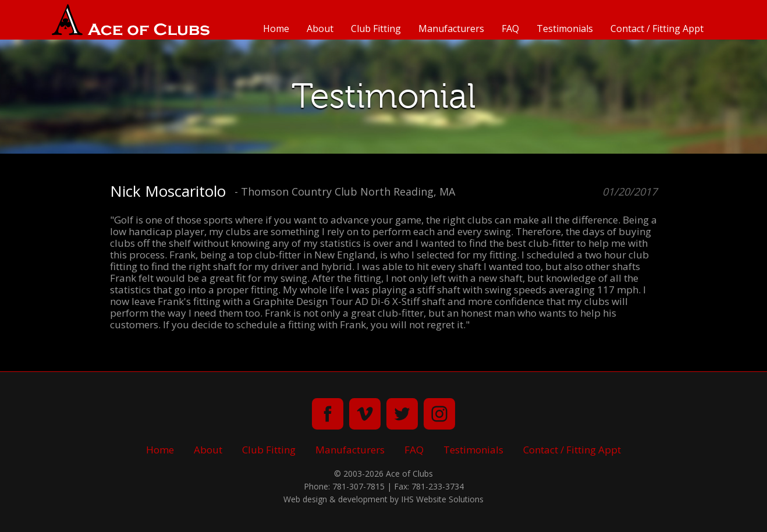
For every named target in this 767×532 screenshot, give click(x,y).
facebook (328, 414)
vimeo (365, 414)
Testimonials (565, 29)
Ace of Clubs (131, 20)
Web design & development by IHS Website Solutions (383, 499)
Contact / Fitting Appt (657, 29)
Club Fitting (376, 29)
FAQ (510, 29)
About (320, 29)
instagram (439, 414)
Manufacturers (451, 29)
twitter (402, 414)
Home (276, 29)
